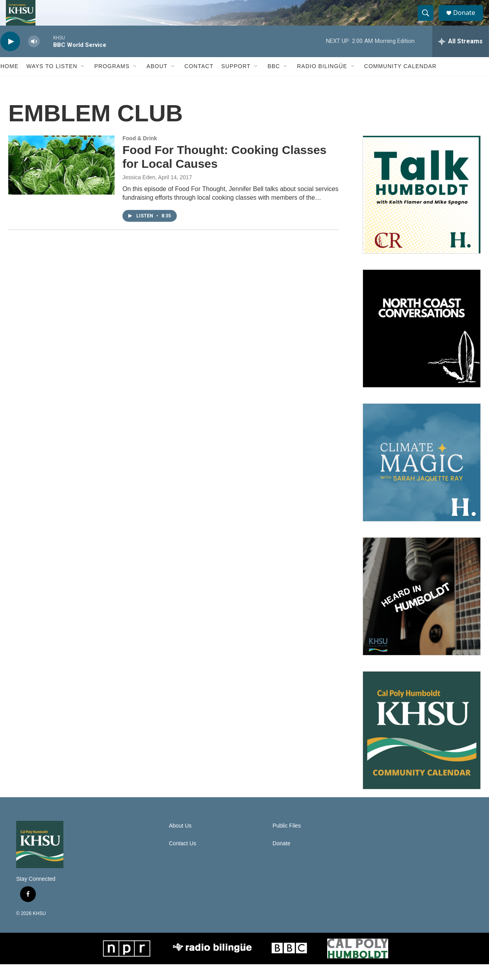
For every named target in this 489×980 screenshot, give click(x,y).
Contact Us (182, 859)
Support (236, 82)
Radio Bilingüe (322, 82)
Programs (112, 82)
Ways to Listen (52, 82)
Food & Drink (140, 154)
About (157, 82)
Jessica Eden (139, 193)
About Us (180, 842)
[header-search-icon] (429, 21)
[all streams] (460, 57)
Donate (469, 21)
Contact (199, 82)
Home (9, 82)
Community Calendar (400, 82)
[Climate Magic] (422, 478)
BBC (274, 82)
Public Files (287, 842)
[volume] (34, 57)
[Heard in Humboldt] (422, 612)
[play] (10, 57)
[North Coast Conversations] (422, 344)
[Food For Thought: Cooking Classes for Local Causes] (61, 181)
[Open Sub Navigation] (83, 82)
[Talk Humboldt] (422, 210)
